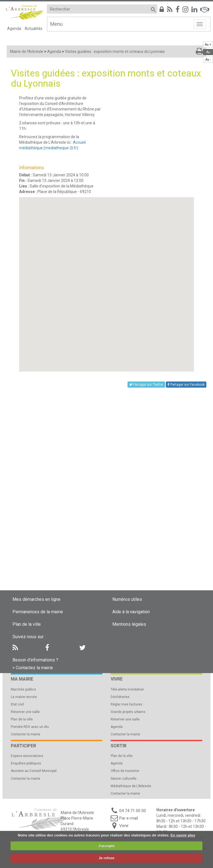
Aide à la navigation (131, 612)
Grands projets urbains (128, 712)
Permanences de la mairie (38, 612)
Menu (56, 24)
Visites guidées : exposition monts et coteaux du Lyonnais (115, 51)
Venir (124, 826)
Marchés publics (23, 689)
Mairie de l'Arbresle (27, 51)
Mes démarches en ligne (36, 599)
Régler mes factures (126, 704)
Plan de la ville (27, 624)
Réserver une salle (25, 712)
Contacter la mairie (26, 734)
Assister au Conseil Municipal (34, 771)
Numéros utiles (127, 599)
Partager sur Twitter (146, 385)
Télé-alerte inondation (127, 689)
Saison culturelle (124, 779)
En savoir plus (183, 835)
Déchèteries (120, 697)
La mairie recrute (24, 697)
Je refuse (106, 858)
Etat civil (17, 704)
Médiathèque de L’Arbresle (131, 786)
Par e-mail (129, 818)
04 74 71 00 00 (133, 811)
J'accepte (107, 846)
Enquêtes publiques (26, 763)
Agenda (14, 29)
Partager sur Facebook (186, 385)
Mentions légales (129, 624)
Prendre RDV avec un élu (30, 727)
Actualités (34, 29)
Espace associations (27, 756)
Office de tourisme (125, 771)
